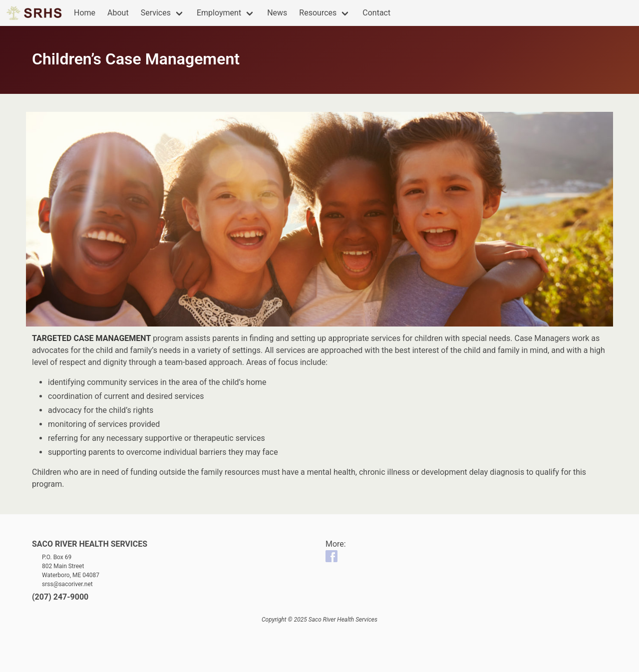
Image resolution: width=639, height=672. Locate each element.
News (277, 13)
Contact (376, 13)
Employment (219, 13)
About (118, 13)
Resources (318, 13)
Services (156, 13)
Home (85, 13)
